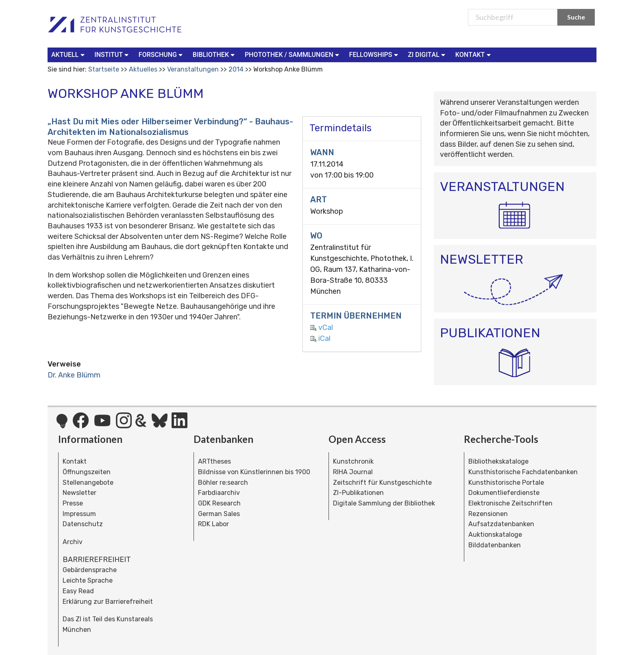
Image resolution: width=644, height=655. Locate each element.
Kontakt (75, 461)
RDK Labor (213, 524)
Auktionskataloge (495, 535)
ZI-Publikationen (358, 493)
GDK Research (219, 503)
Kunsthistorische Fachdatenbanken (523, 472)
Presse (73, 503)
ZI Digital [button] (427, 54)
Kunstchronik (353, 461)
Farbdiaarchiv (219, 493)
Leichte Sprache (88, 580)
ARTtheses (214, 461)
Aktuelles (143, 69)
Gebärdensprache (90, 570)
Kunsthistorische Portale (506, 483)
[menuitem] (70, 55)
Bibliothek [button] (215, 54)
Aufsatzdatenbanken (501, 524)
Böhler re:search (223, 483)
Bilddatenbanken (495, 545)
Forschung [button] (162, 54)
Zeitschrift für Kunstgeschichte (382, 483)
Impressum (79, 514)
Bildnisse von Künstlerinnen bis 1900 (254, 472)
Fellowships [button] (375, 54)
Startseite (104, 69)
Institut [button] (112, 54)
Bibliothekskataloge (498, 461)
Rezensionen (488, 514)
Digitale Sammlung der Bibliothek (384, 503)
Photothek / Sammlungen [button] (293, 54)
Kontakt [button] (474, 54)
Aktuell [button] (69, 54)
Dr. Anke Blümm (74, 375)
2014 (236, 69)
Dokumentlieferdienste (504, 493)
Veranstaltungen (193, 69)
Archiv (73, 542)
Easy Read (78, 591)
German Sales (219, 514)
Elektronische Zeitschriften (510, 503)
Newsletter (79, 493)
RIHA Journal (353, 472)
